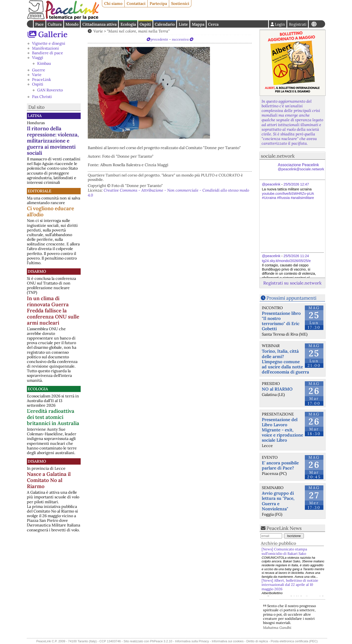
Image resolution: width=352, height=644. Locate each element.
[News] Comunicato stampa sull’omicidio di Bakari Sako (285, 551)
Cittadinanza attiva (99, 24)
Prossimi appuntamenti (291, 298)
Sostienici (180, 3)
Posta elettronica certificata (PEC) (294, 641)
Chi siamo (113, 3)
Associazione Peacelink (301, 167)
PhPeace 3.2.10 (161, 641)
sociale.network (278, 156)
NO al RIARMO (277, 389)
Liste (183, 24)
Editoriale (39, 191)
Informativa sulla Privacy (192, 641)
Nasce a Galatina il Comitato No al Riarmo (49, 480)
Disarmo (37, 271)
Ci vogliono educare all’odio (50, 211)
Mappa (198, 24)
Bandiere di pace (48, 53)
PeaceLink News (284, 528)
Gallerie (53, 34)
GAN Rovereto (50, 90)
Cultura (55, 24)
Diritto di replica (257, 641)
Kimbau (44, 63)
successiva (180, 39)
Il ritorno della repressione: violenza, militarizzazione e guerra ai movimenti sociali (53, 141)
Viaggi (38, 57)
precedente (159, 39)
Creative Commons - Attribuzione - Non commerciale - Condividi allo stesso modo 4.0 (168, 192)
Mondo (72, 24)
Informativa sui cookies (228, 641)
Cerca (213, 24)
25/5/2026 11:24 (296, 256)
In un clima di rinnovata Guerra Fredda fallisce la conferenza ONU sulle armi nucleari (53, 311)
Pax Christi (42, 97)
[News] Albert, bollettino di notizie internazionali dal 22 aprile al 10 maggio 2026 (290, 585)
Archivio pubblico (278, 543)
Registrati (298, 24)
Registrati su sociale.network (292, 283)
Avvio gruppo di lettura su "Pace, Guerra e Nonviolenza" (278, 501)
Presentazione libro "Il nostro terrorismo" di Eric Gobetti (281, 321)
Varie (37, 75)
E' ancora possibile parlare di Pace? (280, 465)
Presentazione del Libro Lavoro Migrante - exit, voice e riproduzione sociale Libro (282, 430)
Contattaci (136, 3)
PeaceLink (42, 79)
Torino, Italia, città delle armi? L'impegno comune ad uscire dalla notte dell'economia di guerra (285, 361)
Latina (35, 116)
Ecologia (128, 24)
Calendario (165, 24)
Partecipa (158, 3)
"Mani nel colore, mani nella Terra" (138, 31)
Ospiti (145, 24)
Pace (39, 24)
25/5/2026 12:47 (296, 184)
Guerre (39, 70)
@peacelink (271, 184)
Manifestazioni (45, 48)
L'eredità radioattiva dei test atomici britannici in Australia (53, 417)
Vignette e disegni (49, 43)
